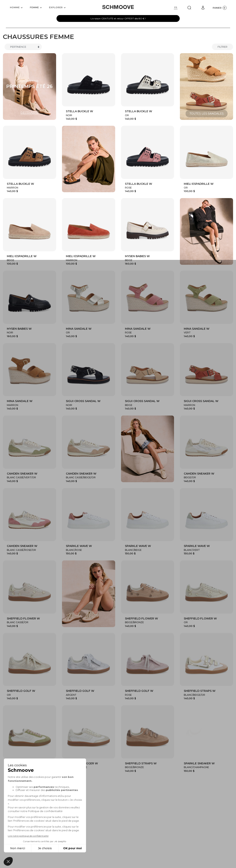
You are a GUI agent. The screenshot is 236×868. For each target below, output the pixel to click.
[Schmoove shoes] (118, 7)
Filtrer (223, 47)
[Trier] (23, 47)
